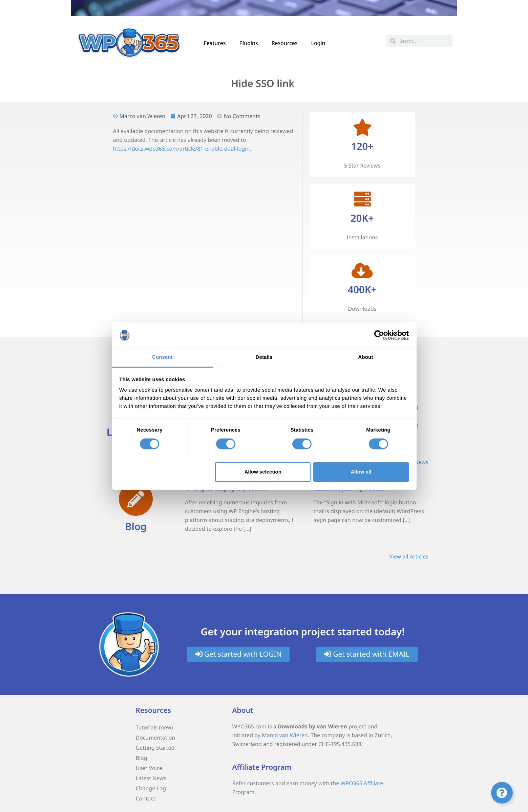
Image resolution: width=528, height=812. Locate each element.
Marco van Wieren (285, 735)
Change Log (151, 788)
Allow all (361, 472)
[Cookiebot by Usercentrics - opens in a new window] (379, 335)
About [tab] (366, 358)
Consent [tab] (162, 358)
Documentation (156, 738)
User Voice (149, 768)
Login (318, 43)
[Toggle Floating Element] (502, 793)
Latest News (151, 778)
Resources (285, 43)
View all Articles (409, 556)
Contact (146, 798)
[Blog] (136, 499)
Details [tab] (264, 358)
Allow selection (263, 472)
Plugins (248, 43)
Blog (136, 526)
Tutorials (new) (154, 727)
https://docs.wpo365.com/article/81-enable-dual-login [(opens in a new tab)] (182, 149)
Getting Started (155, 748)
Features (215, 43)
